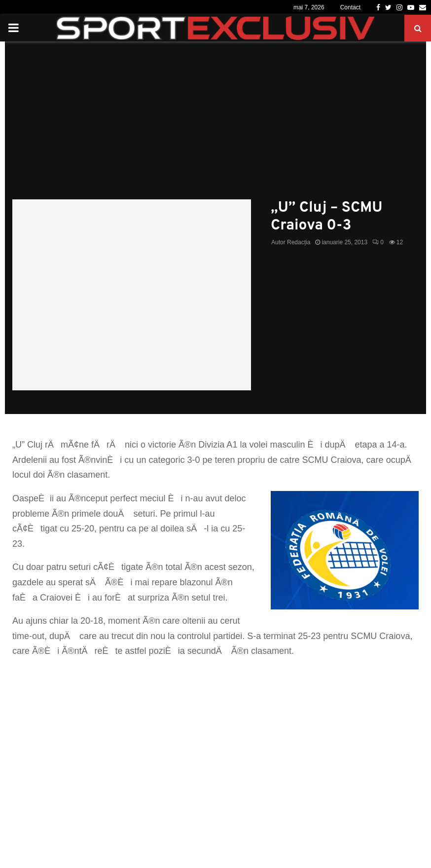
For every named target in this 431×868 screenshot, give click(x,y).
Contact (350, 7)
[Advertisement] (215, 125)
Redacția (299, 242)
